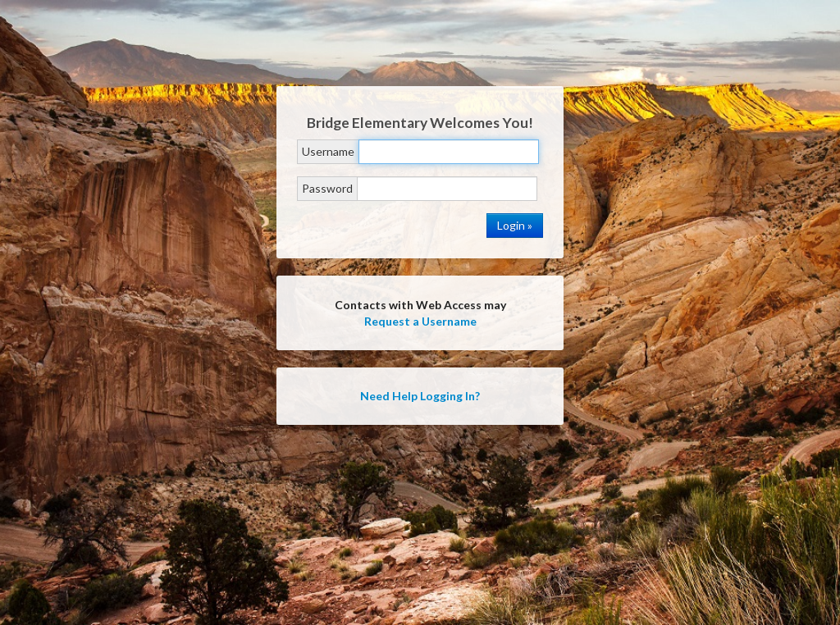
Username (328, 151)
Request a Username (420, 321)
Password (327, 188)
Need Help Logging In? (420, 396)
